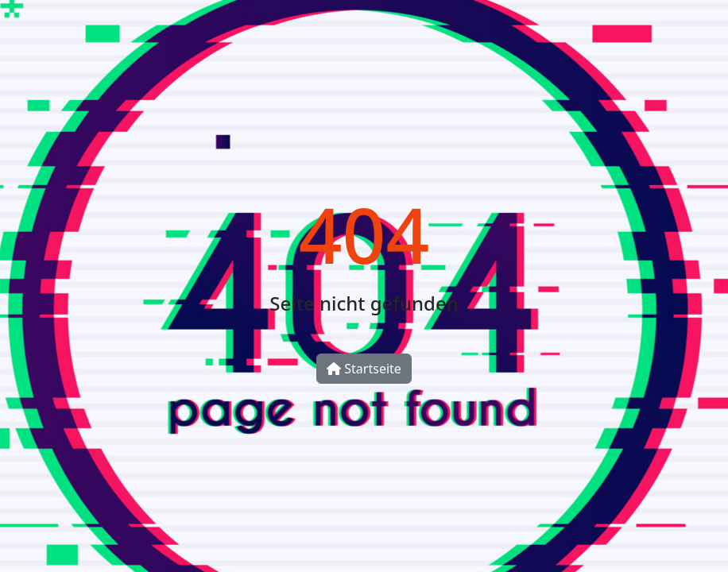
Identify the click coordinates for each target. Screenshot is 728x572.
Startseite (364, 369)
